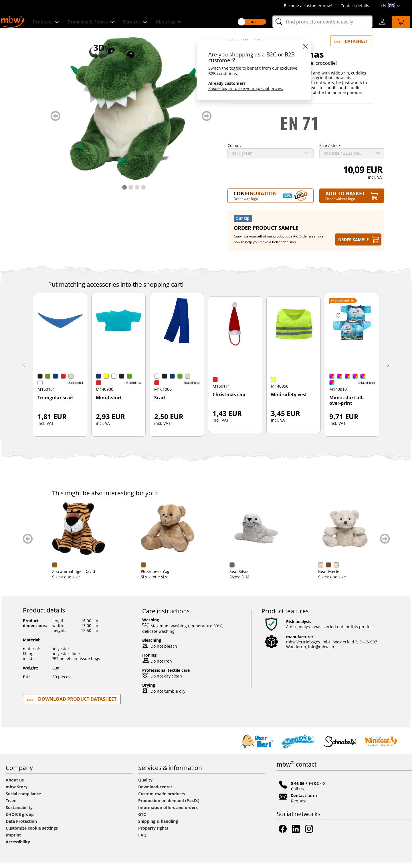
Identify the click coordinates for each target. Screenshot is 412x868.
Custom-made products (162, 799)
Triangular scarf (56, 403)
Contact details (355, 6)
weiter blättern (207, 121)
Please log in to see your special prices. (240, 88)
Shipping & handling (158, 827)
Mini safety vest (289, 400)
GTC (142, 820)
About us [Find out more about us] (182, 22)
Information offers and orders (168, 813)
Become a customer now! (308, 6)
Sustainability (19, 813)
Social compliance (23, 799)
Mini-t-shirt (109, 403)
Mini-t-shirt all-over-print (346, 406)
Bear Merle (329, 577)
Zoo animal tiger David (74, 577)
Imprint (13, 840)
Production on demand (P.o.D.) (169, 806)
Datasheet (351, 45)
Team (11, 806)
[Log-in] (377, 22)
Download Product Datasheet (72, 704)
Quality (145, 785)
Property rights (153, 833)
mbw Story (17, 792)
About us (15, 785)
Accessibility (18, 847)
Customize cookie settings (32, 833)
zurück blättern (55, 121)
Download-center (155, 792)
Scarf (160, 403)
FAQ (142, 840)
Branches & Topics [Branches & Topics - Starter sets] (98, 22)
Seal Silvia (239, 577)
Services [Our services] (146, 22)
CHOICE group (20, 820)
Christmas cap (229, 400)
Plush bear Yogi (156, 577)
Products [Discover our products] (50, 22)
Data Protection (21, 827)
